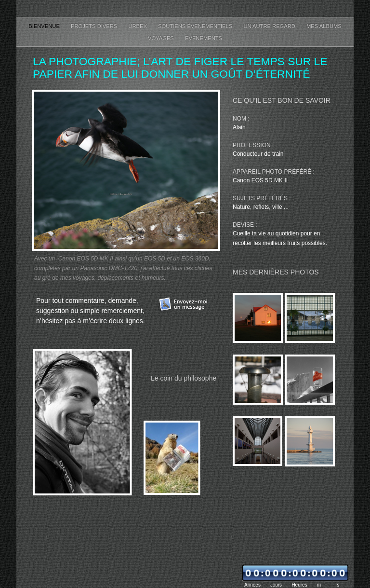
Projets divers (95, 26)
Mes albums (324, 26)
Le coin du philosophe (184, 378)
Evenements (204, 38)
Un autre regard (270, 26)
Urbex (138, 26)
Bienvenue (45, 26)
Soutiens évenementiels (196, 26)
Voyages (162, 38)
